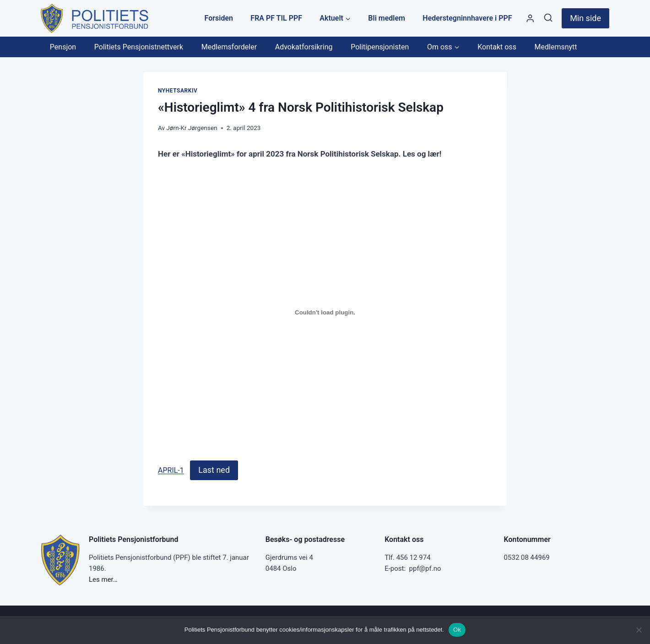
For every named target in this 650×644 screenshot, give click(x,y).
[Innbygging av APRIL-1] (325, 312)
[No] (639, 630)
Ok (457, 630)
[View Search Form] (548, 18)
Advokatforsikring (304, 47)
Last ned (214, 470)
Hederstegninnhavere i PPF (467, 18)
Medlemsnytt (556, 47)
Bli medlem (387, 18)
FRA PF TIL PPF (276, 18)
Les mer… (103, 579)
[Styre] (530, 19)
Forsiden (219, 18)
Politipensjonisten (380, 47)
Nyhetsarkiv (178, 91)
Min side (585, 18)
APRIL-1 (171, 470)
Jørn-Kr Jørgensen (192, 128)
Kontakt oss (497, 47)
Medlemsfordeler (229, 47)
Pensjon (63, 47)
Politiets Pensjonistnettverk (139, 47)
